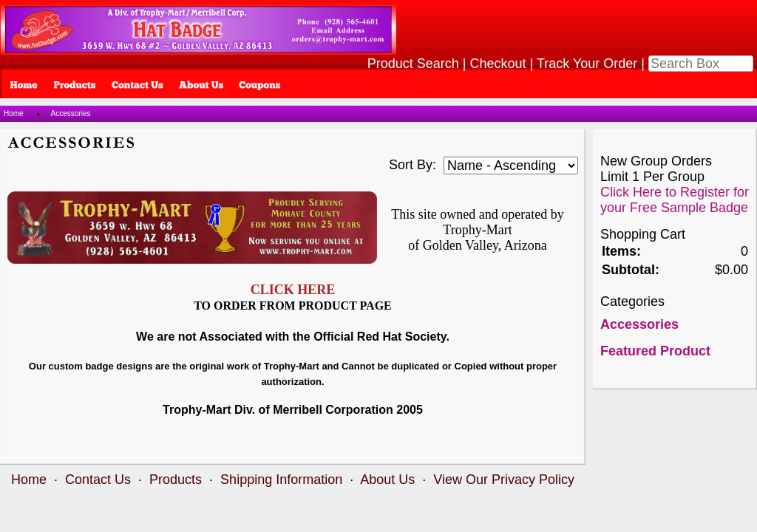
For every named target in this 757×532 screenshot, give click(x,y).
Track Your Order (587, 64)
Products (176, 480)
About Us (387, 480)
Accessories (71, 113)
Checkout (498, 64)
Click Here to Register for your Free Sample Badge (675, 200)
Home (14, 113)
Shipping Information (281, 480)
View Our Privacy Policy (504, 480)
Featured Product (655, 351)
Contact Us (98, 480)
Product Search (413, 64)
